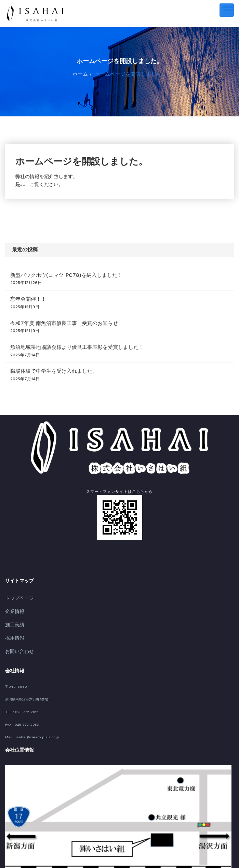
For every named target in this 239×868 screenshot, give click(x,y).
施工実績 (13, 605)
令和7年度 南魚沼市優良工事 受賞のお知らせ (53, 313)
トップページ (16, 582)
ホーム (88, 73)
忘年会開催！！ (25, 291)
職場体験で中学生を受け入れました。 (45, 357)
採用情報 (13, 617)
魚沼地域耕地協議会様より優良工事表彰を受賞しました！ (64, 335)
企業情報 (13, 593)
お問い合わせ (16, 628)
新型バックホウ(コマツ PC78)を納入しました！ (55, 269)
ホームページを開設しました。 (129, 73)
